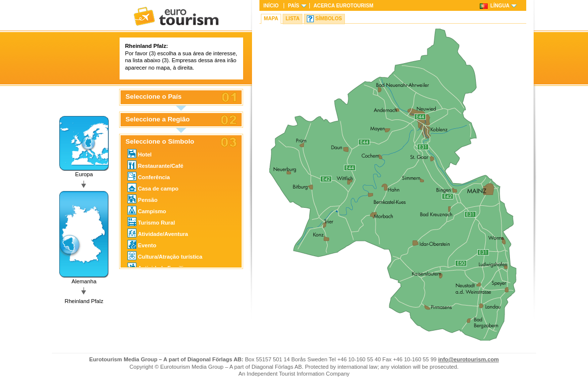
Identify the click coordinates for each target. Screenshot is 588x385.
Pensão (143, 199)
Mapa (271, 19)
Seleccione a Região (158, 119)
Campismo (147, 210)
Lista (293, 19)
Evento (142, 244)
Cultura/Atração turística (165, 256)
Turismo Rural (151, 222)
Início (271, 6)
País (294, 6)
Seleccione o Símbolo (160, 142)
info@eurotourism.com (469, 359)
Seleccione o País (154, 97)
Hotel (140, 154)
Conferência (149, 176)
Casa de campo (153, 188)
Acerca (344, 6)
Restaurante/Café (155, 165)
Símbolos (329, 19)
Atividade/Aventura (158, 233)
